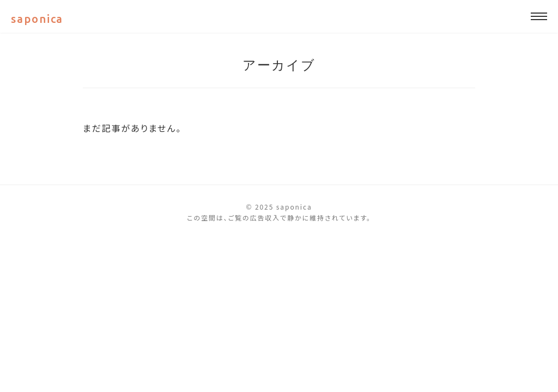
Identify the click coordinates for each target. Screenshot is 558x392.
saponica (37, 19)
